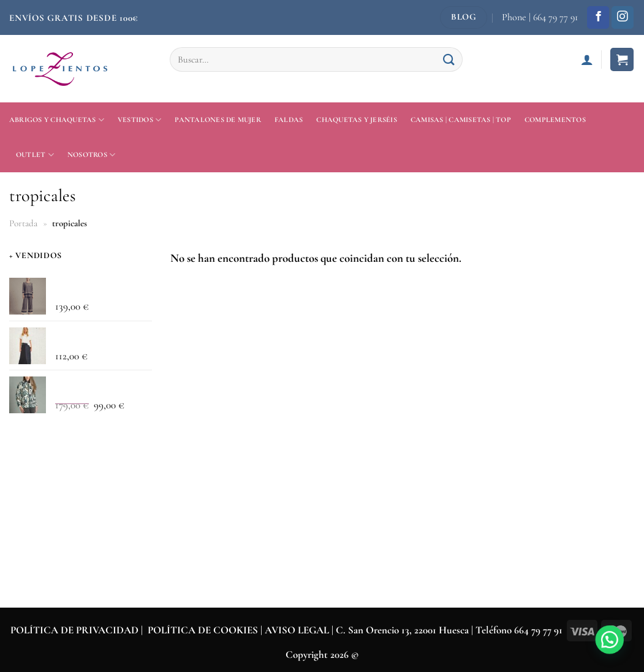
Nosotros (91, 155)
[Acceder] (587, 59)
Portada (23, 223)
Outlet (35, 155)
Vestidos (139, 120)
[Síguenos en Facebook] (598, 17)
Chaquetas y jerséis (357, 120)
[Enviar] (449, 59)
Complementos (555, 120)
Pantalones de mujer (218, 120)
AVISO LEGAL (298, 630)
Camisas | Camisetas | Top (461, 120)
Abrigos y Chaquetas (57, 120)
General (24, 443)
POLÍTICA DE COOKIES (203, 630)
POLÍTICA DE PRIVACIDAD (74, 630)
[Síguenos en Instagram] (623, 17)
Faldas (289, 120)
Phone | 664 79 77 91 (540, 17)
